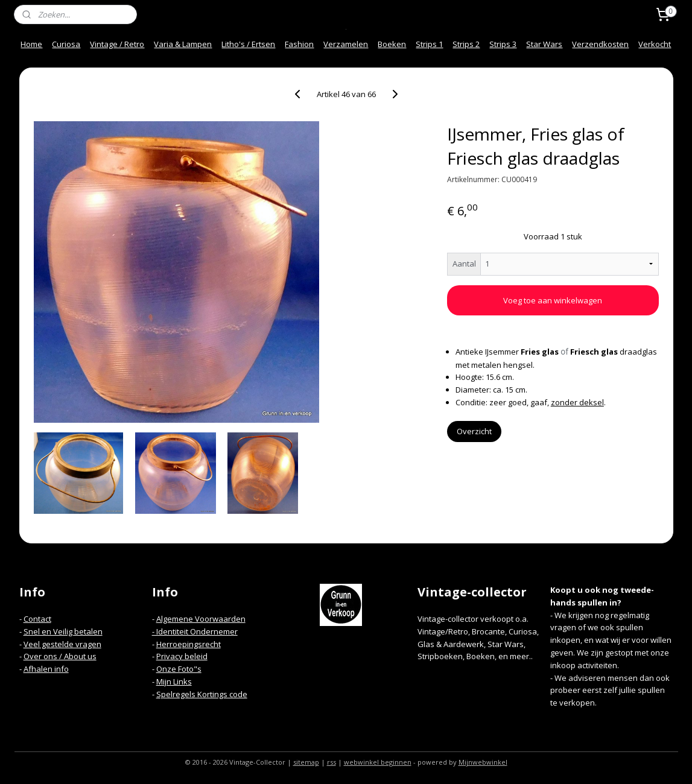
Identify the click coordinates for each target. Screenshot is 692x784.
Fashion (299, 44)
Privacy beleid (182, 656)
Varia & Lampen (183, 44)
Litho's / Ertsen (248, 44)
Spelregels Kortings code (202, 694)
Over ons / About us (60, 656)
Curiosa (66, 44)
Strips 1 (429, 44)
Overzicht (474, 431)
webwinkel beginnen (378, 762)
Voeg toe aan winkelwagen (553, 300)
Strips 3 (503, 44)
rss (332, 762)
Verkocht (655, 44)
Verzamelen (346, 44)
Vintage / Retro (117, 44)
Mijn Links (174, 681)
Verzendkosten (600, 44)
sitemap (306, 762)
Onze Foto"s (179, 669)
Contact (37, 619)
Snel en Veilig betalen (63, 631)
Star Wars (544, 44)
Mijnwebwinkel (483, 762)
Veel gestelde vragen (62, 644)
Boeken (392, 44)
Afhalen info (46, 669)
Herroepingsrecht (189, 644)
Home (31, 44)
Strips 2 (466, 44)
